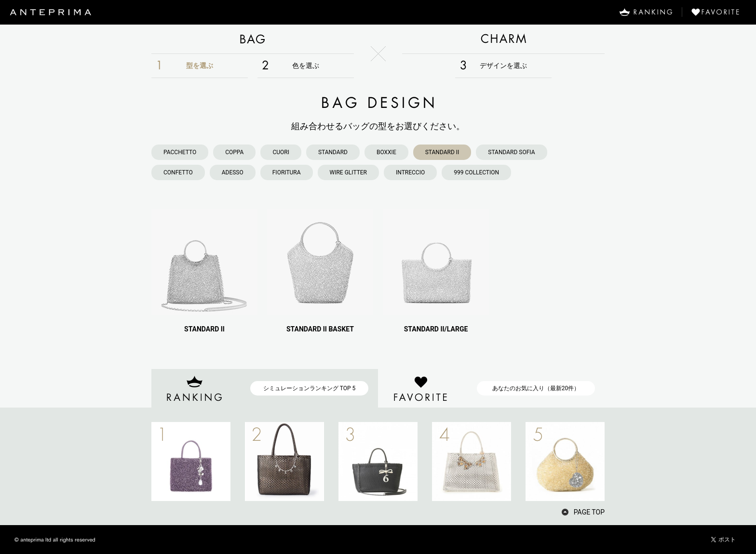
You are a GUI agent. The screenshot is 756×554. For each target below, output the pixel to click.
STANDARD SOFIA (511, 152)
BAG (253, 39)
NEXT (621, 462)
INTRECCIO (410, 172)
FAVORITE (719, 12)
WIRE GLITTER (348, 172)
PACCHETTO (180, 152)
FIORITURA (287, 172)
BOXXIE (386, 152)
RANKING (646, 12)
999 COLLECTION (476, 172)
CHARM (503, 39)
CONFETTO (178, 172)
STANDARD (333, 152)
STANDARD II (442, 152)
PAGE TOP (589, 512)
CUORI (281, 152)
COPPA (234, 152)
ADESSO (233, 172)
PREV (135, 462)
